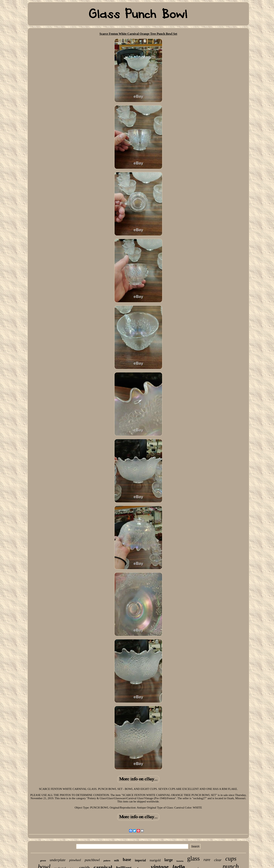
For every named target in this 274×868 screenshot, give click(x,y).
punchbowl (92, 860)
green (43, 860)
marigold (155, 860)
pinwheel (75, 860)
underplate (58, 860)
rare (207, 860)
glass (194, 858)
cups (231, 858)
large (168, 860)
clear (218, 860)
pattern (107, 861)
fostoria (180, 861)
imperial (140, 860)
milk (117, 860)
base (127, 860)
